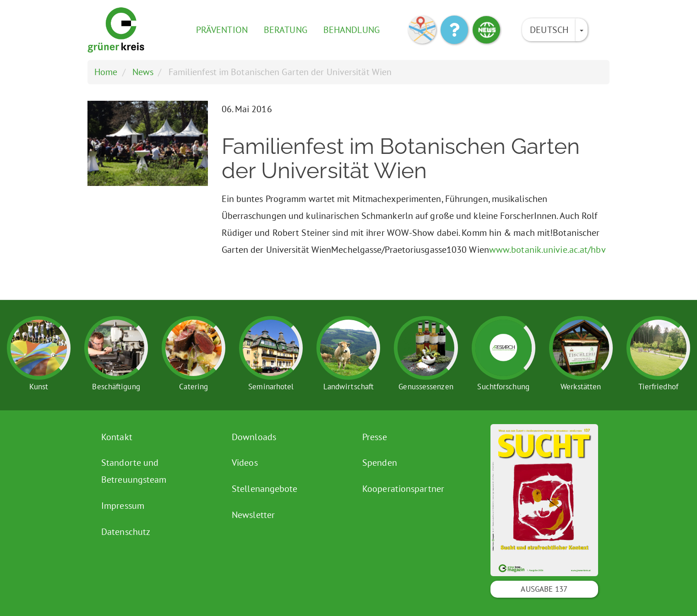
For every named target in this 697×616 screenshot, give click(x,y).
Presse (375, 437)
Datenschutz (126, 532)
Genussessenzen (426, 387)
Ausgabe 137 (544, 589)
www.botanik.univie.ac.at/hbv (547, 250)
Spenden (380, 463)
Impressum (123, 506)
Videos (245, 463)
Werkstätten (581, 387)
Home (106, 72)
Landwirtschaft (348, 387)
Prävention (222, 30)
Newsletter (253, 515)
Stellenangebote (265, 489)
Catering (193, 387)
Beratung (286, 30)
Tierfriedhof (658, 387)
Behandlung (351, 30)
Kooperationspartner (403, 489)
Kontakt (117, 437)
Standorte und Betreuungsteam (134, 471)
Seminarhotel (271, 387)
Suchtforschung (503, 387)
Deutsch (549, 30)
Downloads (254, 437)
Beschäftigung (116, 387)
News (143, 72)
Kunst (39, 387)
